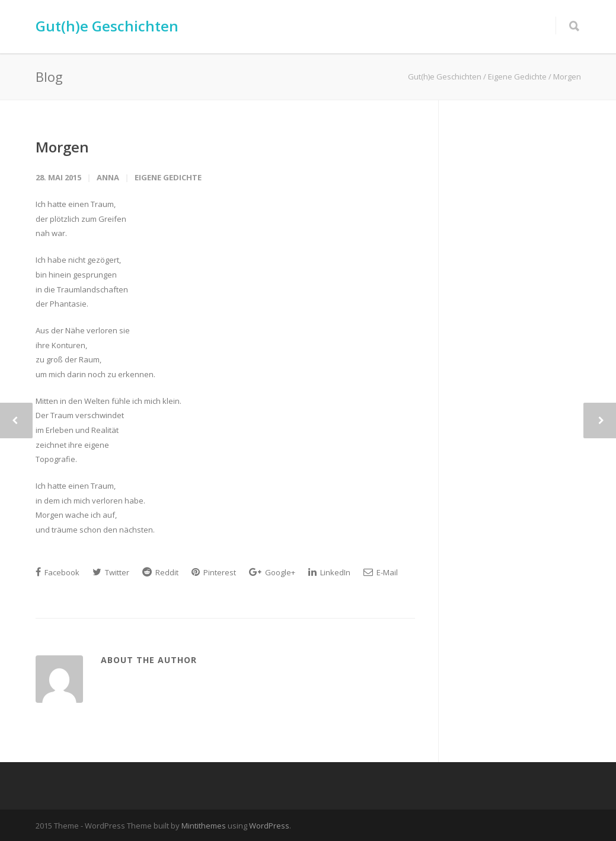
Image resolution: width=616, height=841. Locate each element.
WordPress (269, 826)
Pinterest (214, 572)
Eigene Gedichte (168, 177)
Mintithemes (204, 826)
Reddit (160, 572)
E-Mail (381, 572)
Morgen (62, 147)
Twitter (111, 572)
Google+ (272, 572)
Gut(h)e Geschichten (107, 26)
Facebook (58, 572)
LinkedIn (329, 572)
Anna (108, 177)
